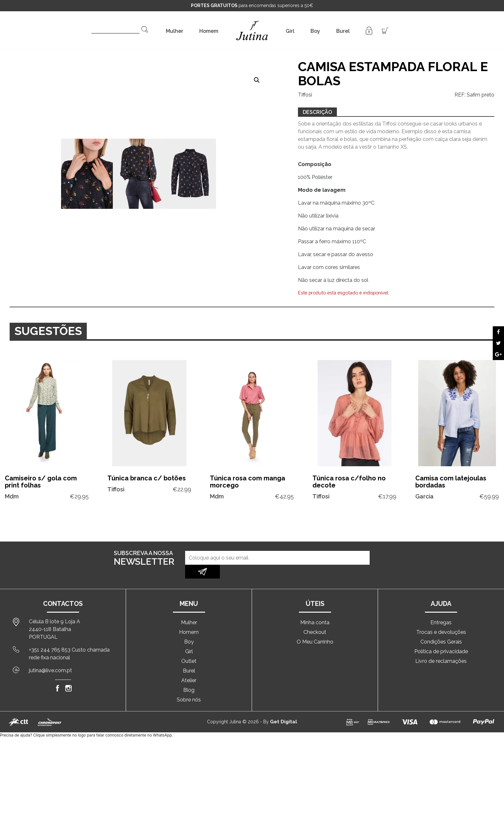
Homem (209, 31)
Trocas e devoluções (441, 618)
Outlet (189, 647)
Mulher (175, 31)
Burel (343, 31)
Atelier (189, 667)
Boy (315, 31)
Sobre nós (189, 686)
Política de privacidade (441, 638)
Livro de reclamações (441, 647)
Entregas (441, 609)
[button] (257, 80)
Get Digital (283, 708)
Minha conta (315, 609)
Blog (189, 676)
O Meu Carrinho (315, 628)
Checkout (315, 618)
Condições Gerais (441, 628)
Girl (290, 31)
